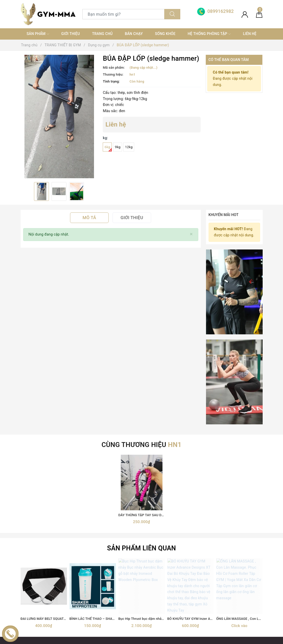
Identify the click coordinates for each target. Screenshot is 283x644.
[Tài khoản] (245, 14)
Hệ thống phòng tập (209, 34)
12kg (129, 147)
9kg (118, 147)
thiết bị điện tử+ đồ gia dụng (106, 598)
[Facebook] (25, 590)
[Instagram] (57, 590)
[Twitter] (36, 590)
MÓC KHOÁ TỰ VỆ (97, 617)
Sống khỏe (165, 34)
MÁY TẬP (90, 608)
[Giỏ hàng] (259, 14)
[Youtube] (46, 590)
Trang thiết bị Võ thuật (101, 580)
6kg (108, 148)
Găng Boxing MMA (98, 571)
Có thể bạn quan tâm (228, 60)
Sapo (188, 638)
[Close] (191, 234)
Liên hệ (250, 34)
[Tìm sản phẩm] (123, 14)
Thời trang (91, 589)
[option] (59, 117)
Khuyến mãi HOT (224, 215)
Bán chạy (134, 34)
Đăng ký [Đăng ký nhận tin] (246, 501)
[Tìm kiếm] (172, 14)
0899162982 (174, 562)
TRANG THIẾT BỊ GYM (101, 562)
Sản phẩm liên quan (141, 391)
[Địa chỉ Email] (197, 501)
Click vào (239, 468)
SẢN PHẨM (38, 34)
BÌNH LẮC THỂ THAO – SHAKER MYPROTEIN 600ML (110, 461)
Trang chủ (102, 34)
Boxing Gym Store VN (233, 557)
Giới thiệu (71, 34)
